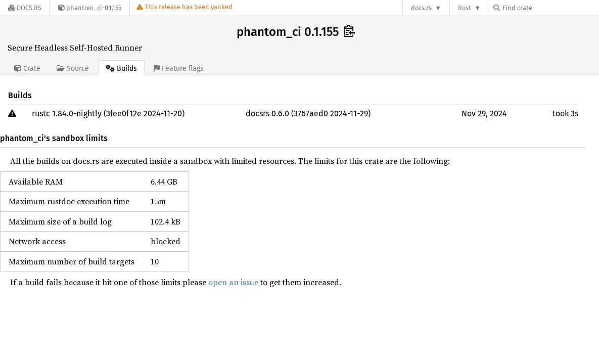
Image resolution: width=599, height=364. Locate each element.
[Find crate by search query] (544, 8)
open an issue (233, 282)
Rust (465, 8)
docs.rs (421, 8)
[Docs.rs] (25, 8)
